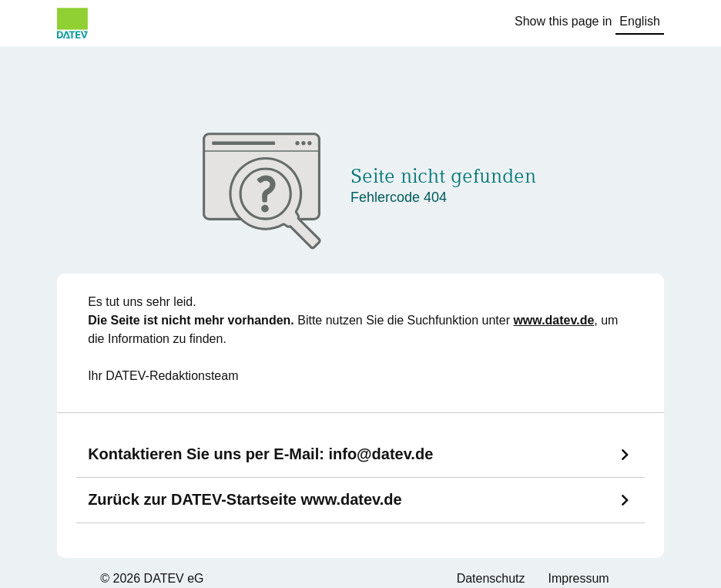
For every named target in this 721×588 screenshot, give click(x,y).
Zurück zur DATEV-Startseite (245, 499)
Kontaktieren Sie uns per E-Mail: (260, 454)
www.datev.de (553, 320)
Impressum (579, 578)
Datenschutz (491, 578)
